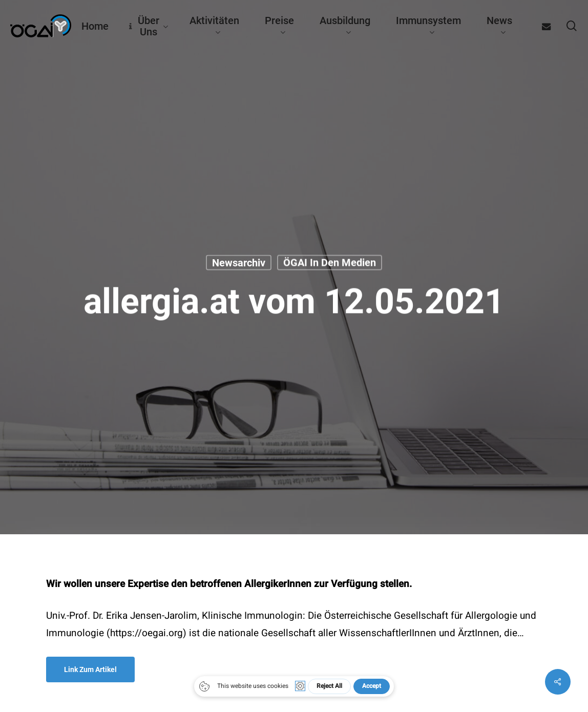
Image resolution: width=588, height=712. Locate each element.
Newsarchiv (239, 263)
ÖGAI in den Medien (330, 263)
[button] (90, 669)
